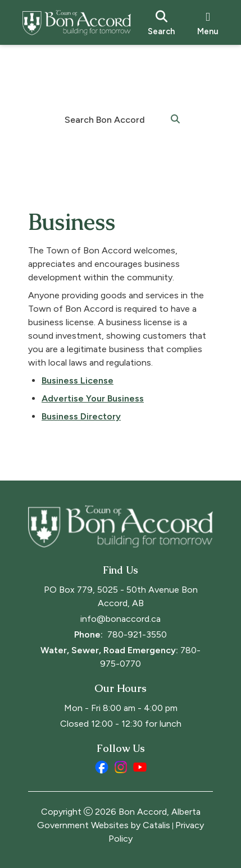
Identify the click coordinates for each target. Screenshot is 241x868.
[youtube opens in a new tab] (140, 767)
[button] (175, 118)
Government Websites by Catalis (104, 825)
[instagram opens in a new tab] (121, 767)
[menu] (208, 22)
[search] (161, 22)
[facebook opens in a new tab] (102, 767)
